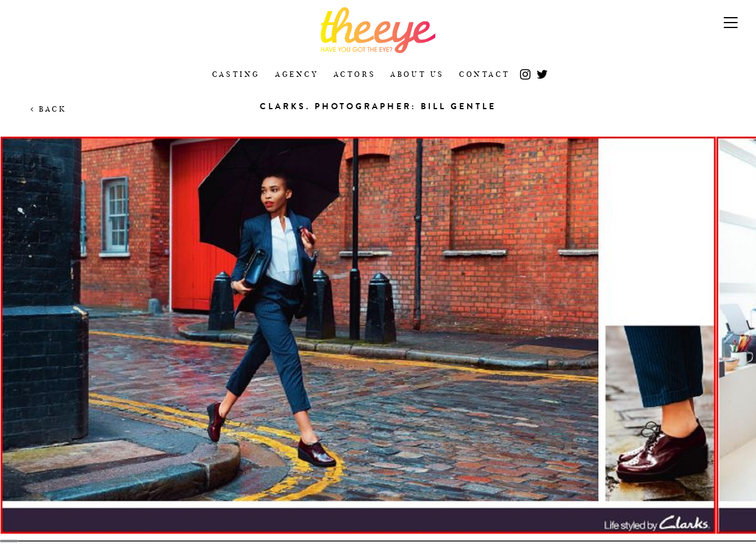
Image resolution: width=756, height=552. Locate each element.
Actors (355, 74)
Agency (297, 74)
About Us (417, 74)
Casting (236, 74)
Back (48, 109)
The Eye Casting (378, 30)
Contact (484, 74)
